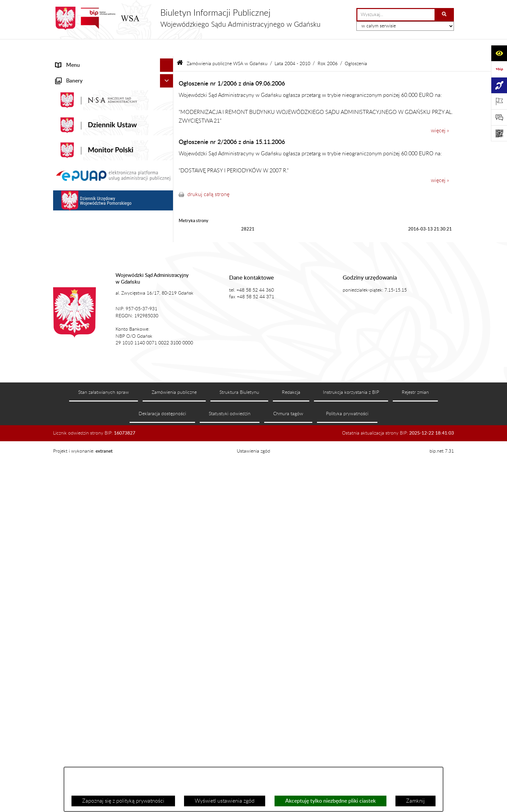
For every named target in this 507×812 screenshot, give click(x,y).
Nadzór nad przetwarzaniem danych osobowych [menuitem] (98, 242)
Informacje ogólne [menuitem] (77, 75)
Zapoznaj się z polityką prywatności (123, 801)
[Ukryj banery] (167, 468)
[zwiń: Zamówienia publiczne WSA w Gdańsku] (168, 273)
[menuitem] (113, 290)
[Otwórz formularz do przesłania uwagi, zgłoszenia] (499, 117)
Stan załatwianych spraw (104, 755)
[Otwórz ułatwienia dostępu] (499, 53)
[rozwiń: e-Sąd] (168, 155)
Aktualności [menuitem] (69, 88)
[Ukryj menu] (167, 48)
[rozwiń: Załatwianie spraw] (168, 142)
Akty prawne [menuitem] (70, 102)
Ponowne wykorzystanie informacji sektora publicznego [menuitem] (105, 435)
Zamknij (415, 801)
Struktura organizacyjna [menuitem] (83, 128)
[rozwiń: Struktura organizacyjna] (168, 128)
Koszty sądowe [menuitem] (73, 115)
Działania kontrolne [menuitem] (78, 404)
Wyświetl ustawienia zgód (225, 801)
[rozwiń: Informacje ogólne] (168, 75)
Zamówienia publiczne (174, 755)
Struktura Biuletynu (239, 755)
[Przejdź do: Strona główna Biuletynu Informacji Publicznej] (180, 47)
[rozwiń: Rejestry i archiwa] (168, 259)
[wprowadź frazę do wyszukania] (396, 15)
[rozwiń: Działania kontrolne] (168, 404)
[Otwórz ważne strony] (499, 101)
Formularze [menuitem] (69, 452)
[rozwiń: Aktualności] (168, 88)
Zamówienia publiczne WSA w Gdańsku (227, 46)
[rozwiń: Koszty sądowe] (168, 115)
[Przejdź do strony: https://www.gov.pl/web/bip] (499, 69)
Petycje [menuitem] (64, 182)
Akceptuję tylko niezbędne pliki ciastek (330, 801)
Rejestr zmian (415, 755)
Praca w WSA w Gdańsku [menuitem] (85, 418)
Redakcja (291, 755)
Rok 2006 (328, 46)
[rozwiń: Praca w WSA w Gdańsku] (168, 418)
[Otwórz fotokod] (499, 133)
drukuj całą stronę (208, 177)
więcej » (440, 114)
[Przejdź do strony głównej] (187, 18)
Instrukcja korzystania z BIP (351, 755)
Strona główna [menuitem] (73, 61)
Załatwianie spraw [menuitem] (77, 142)
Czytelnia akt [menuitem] (71, 168)
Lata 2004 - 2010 (292, 46)
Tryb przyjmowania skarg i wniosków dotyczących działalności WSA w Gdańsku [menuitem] (105, 220)
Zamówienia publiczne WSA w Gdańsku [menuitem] (102, 273)
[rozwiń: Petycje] (168, 182)
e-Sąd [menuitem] (62, 155)
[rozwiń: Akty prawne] (168, 102)
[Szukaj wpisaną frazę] (445, 15)
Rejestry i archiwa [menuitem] (76, 259)
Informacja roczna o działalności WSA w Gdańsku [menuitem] (102, 199)
